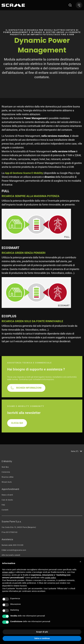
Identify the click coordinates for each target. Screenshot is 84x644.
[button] (80, 562)
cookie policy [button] (50, 578)
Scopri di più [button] (42, 632)
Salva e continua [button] (42, 638)
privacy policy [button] (8, 572)
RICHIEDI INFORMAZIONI (29, 415)
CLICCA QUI (17, 450)
